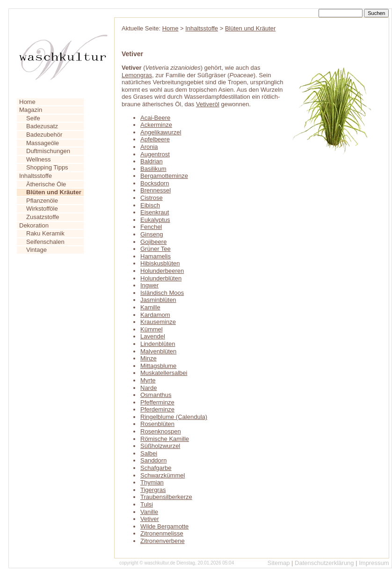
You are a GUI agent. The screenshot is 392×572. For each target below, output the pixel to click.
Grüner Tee (156, 249)
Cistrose (152, 198)
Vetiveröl (208, 104)
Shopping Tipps (47, 167)
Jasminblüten (158, 300)
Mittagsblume (158, 366)
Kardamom (155, 315)
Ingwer (149, 285)
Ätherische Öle (46, 184)
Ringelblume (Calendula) (174, 417)
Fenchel (151, 227)
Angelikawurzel (161, 132)
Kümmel (152, 329)
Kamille (150, 307)
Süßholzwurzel (160, 446)
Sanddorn (153, 460)
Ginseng (152, 234)
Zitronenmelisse (162, 533)
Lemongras (137, 75)
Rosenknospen (161, 431)
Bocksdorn (155, 183)
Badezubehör (44, 135)
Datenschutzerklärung (324, 563)
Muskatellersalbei (164, 373)
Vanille (149, 512)
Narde (149, 388)
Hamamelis (156, 256)
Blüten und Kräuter (250, 28)
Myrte (148, 380)
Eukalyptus (155, 220)
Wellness (39, 159)
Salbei (149, 453)
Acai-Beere (155, 118)
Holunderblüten (161, 278)
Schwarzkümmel (163, 475)
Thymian (152, 482)
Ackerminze (156, 125)
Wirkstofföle (42, 209)
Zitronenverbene (163, 541)
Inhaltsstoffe (36, 176)
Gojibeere (153, 242)
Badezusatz (42, 126)
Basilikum (153, 169)
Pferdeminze (157, 409)
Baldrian (152, 161)
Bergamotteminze (164, 176)
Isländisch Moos (162, 293)
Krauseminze (158, 322)
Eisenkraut (155, 212)
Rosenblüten (157, 424)
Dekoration (34, 225)
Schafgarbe (156, 468)
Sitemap (279, 563)
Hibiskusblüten (160, 263)
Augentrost (155, 154)
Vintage (36, 250)
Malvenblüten (158, 351)
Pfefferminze (157, 402)
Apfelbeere (155, 139)
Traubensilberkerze (166, 497)
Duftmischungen (48, 151)
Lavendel (153, 336)
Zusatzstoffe (43, 217)
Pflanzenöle (42, 201)
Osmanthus (156, 395)
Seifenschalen (45, 242)
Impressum (374, 563)
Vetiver (150, 519)
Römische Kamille (165, 439)
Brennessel (156, 190)
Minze (149, 358)
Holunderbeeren (162, 271)
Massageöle (43, 143)
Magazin (31, 110)
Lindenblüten (158, 344)
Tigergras (153, 490)
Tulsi (147, 504)
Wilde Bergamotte (164, 526)
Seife (33, 118)
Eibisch (150, 205)
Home (27, 102)
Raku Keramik (45, 233)
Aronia (149, 147)
